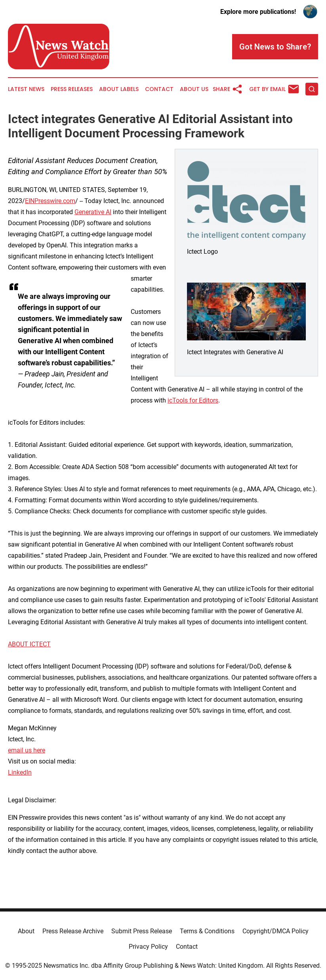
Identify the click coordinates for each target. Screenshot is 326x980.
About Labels (119, 89)
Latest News (26, 89)
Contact (159, 89)
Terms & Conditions (207, 931)
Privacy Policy (148, 947)
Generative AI (93, 212)
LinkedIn (20, 772)
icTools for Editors (193, 400)
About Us (194, 89)
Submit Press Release (142, 931)
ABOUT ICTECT (29, 644)
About (26, 931)
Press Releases (72, 89)
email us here (27, 750)
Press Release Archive (73, 931)
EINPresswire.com (50, 201)
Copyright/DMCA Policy (275, 931)
